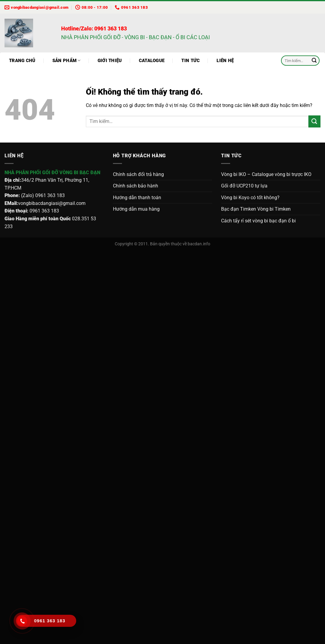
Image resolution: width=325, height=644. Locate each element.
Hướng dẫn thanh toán (137, 198)
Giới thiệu (110, 61)
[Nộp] (314, 61)
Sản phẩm (67, 60)
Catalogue (152, 61)
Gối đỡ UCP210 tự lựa (244, 186)
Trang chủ (22, 61)
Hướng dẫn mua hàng (136, 209)
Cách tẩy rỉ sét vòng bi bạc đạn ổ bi (258, 221)
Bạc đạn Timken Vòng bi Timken (256, 209)
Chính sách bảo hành (136, 186)
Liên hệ (225, 61)
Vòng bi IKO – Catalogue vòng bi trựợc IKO (266, 174)
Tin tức (191, 61)
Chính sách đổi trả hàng (138, 174)
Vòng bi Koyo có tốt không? (250, 198)
